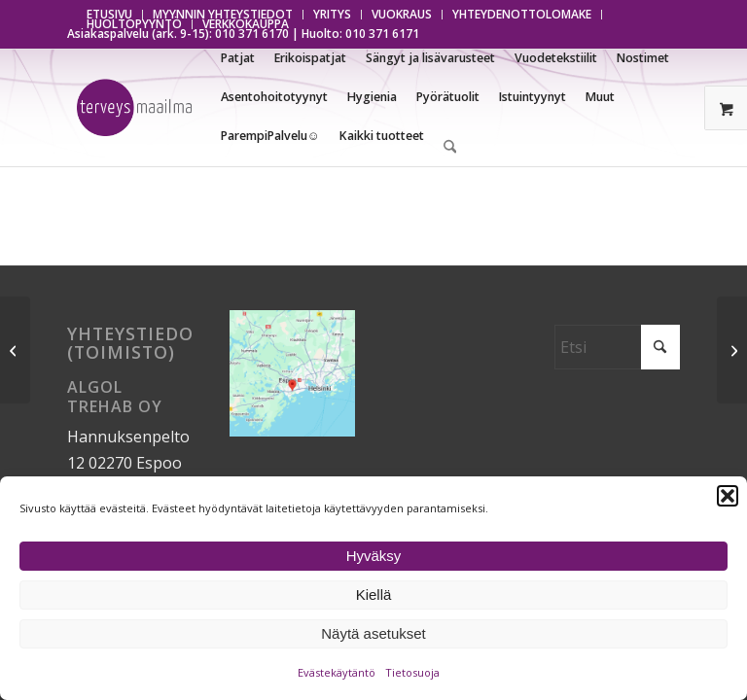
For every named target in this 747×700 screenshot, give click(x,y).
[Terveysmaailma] (134, 107)
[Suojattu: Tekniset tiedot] (15, 350)
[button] (728, 496)
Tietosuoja (412, 672)
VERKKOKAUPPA (246, 24)
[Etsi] (450, 147)
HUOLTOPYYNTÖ (134, 24)
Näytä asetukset (373, 633)
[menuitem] (333, 15)
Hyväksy (374, 556)
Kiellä (374, 595)
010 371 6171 (382, 34)
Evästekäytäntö (337, 672)
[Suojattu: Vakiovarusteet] (732, 350)
